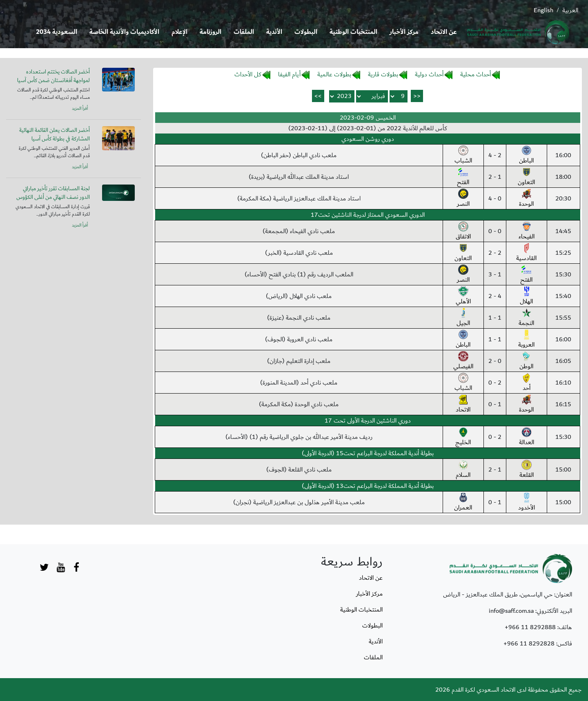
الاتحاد (463, 405)
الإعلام (179, 32)
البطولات (306, 32)
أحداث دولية (429, 74)
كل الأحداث (248, 74)
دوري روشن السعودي (368, 139)
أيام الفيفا (289, 74)
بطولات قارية (383, 74)
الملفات (244, 32)
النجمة (526, 318)
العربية (570, 10)
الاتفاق (463, 231)
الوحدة (526, 199)
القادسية (526, 253)
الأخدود (527, 503)
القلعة (527, 470)
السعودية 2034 (57, 32)
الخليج (463, 437)
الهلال (526, 296)
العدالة (527, 437)
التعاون (526, 177)
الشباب (463, 156)
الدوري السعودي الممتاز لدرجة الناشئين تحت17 (368, 215)
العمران (463, 503)
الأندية (274, 32)
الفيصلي (463, 361)
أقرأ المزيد (80, 109)
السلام (463, 470)
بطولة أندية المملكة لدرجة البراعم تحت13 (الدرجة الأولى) (368, 486)
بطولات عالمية (334, 74)
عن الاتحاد (444, 32)
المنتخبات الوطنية (353, 32)
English (543, 10)
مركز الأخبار (404, 32)
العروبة (526, 340)
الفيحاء (527, 231)
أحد (527, 383)
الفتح (463, 177)
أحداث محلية (476, 74)
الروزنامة (210, 32)
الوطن (526, 361)
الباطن (526, 156)
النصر (463, 199)
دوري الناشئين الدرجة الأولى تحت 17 (368, 421)
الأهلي (463, 296)
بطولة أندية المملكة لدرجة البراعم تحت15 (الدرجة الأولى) (368, 453)
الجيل (463, 318)
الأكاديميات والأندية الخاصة (124, 32)
